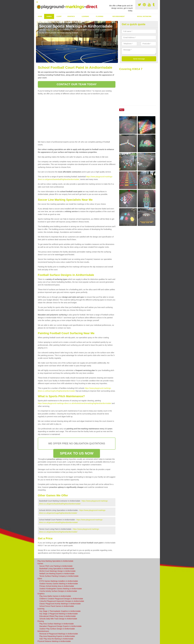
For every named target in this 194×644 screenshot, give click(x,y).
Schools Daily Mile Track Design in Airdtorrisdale (58, 619)
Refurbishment (119, 16)
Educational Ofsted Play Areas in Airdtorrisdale (58, 616)
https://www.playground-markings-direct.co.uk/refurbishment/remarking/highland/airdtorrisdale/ (75, 403)
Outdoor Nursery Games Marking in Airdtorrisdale (59, 584)
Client (59, 16)
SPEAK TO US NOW (77, 453)
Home (40, 16)
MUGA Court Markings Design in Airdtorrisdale (57, 571)
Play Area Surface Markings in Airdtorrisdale (57, 624)
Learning (85, 16)
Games (49, 16)
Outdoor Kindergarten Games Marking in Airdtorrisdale (61, 589)
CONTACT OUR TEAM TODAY (77, 84)
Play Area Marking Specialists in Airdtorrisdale (55, 561)
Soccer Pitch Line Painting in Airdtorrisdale (56, 566)
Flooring (100, 16)
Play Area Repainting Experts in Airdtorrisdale (57, 636)
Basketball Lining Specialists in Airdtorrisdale (57, 569)
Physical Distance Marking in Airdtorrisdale (54, 641)
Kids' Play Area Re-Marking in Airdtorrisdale (56, 639)
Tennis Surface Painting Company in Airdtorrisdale (59, 576)
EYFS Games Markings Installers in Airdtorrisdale (59, 581)
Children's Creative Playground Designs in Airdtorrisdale (61, 599)
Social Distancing (144, 16)
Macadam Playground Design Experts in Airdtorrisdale (60, 626)
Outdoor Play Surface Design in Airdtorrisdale (57, 629)
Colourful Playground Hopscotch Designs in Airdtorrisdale (62, 601)
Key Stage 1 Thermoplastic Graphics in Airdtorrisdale (60, 611)
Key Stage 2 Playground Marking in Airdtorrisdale (59, 614)
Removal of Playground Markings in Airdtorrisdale (59, 634)
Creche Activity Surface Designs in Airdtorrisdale (58, 591)
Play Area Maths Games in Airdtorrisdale (55, 596)
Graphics (71, 16)
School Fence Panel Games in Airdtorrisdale (57, 606)
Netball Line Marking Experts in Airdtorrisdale (57, 574)
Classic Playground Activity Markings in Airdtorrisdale (60, 604)
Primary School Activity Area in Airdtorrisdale (57, 586)
